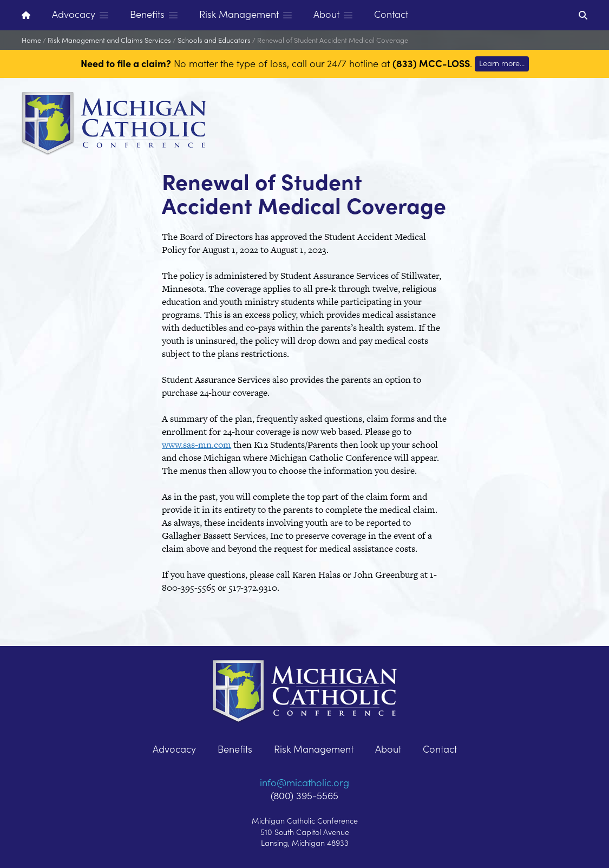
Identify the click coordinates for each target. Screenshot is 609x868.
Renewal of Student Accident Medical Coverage (333, 40)
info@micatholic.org (304, 782)
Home (31, 40)
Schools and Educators (214, 40)
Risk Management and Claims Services (109, 40)
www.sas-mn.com (197, 445)
